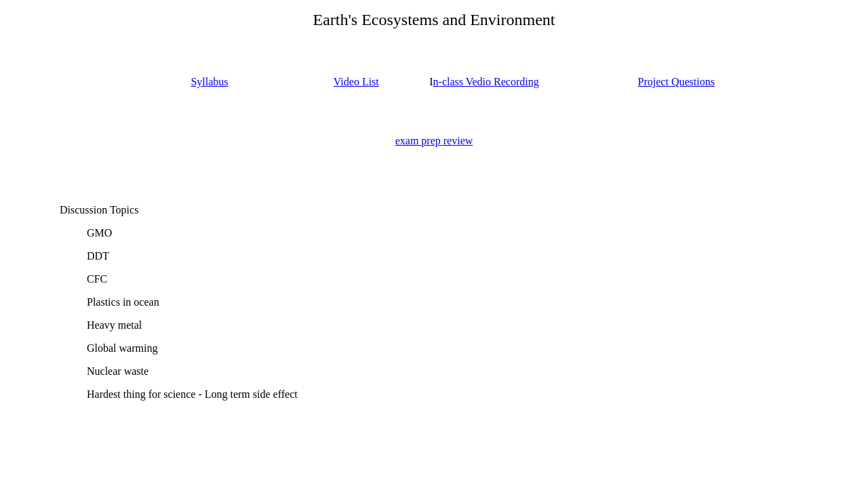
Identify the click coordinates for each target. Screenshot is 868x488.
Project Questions (676, 82)
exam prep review (434, 141)
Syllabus (209, 82)
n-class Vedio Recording (486, 82)
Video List (356, 82)
